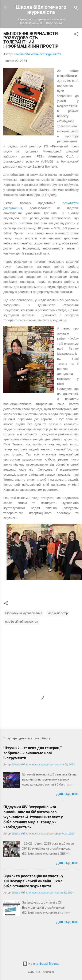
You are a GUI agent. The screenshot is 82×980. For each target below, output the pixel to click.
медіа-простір (58, 613)
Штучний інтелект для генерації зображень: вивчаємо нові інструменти (32, 753)
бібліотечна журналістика (24, 613)
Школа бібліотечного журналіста (41, 10)
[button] (76, 35)
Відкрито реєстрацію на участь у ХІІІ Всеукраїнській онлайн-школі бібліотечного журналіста (33, 881)
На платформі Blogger (41, 964)
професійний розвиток (22, 622)
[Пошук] (76, 9)
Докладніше (67, 794)
